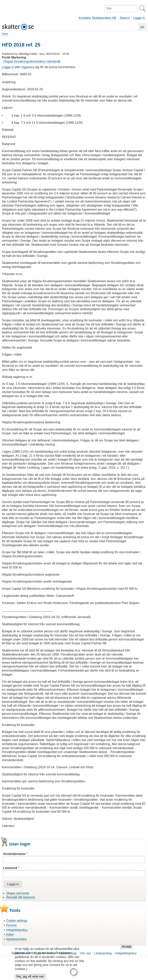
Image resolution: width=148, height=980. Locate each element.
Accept (127, 949)
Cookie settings (17, 921)
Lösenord (10, 868)
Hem (5, 34)
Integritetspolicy (17, 930)
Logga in (139, 18)
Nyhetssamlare (16, 939)
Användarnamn (14, 854)
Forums (11, 925)
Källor (10, 935)
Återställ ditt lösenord (21, 897)
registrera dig (30, 67)
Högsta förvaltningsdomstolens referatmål (32, 61)
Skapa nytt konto (18, 893)
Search (125, 18)
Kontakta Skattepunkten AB (97, 18)
